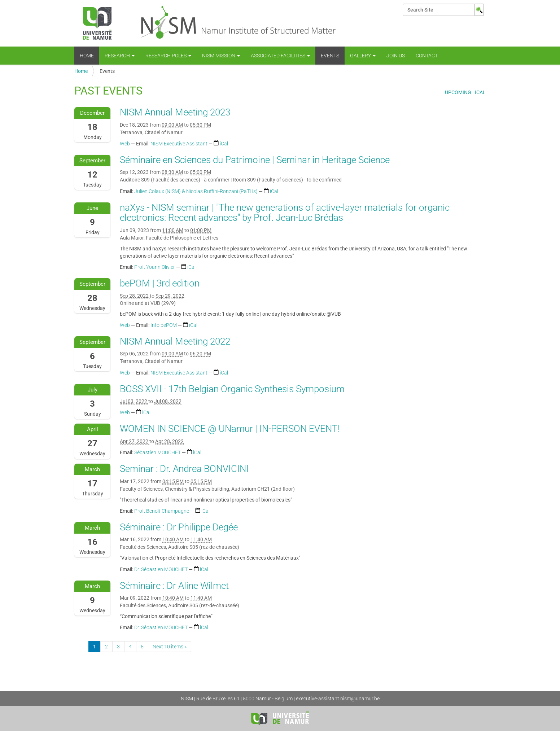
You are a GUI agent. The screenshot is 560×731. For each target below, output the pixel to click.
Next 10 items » (170, 647)
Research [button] (120, 56)
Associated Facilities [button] (280, 56)
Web (125, 144)
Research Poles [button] (168, 56)
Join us (396, 56)
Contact (427, 56)
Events (330, 56)
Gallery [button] (363, 56)
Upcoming (458, 93)
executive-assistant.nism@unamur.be (338, 699)
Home (87, 56)
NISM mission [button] (221, 56)
